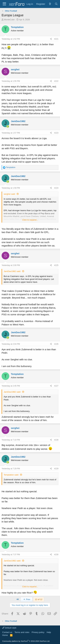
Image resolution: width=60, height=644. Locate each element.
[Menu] (4, 4)
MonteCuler (9, 20)
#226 (56, 344)
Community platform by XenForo (26, 641)
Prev (26, 599)
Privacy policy (38, 632)
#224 (56, 188)
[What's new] (50, 4)
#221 (56, 39)
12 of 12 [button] (39, 599)
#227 (56, 386)
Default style (9, 628)
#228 (56, 440)
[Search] (56, 4)
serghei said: (10, 194)
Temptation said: (11, 475)
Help (49, 632)
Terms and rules (22, 632)
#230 (56, 555)
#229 (56, 469)
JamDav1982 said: (12, 271)
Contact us (7, 632)
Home (5, 635)
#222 (56, 81)
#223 (56, 133)
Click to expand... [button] (30, 220)
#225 (56, 265)
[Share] (51, 39)
